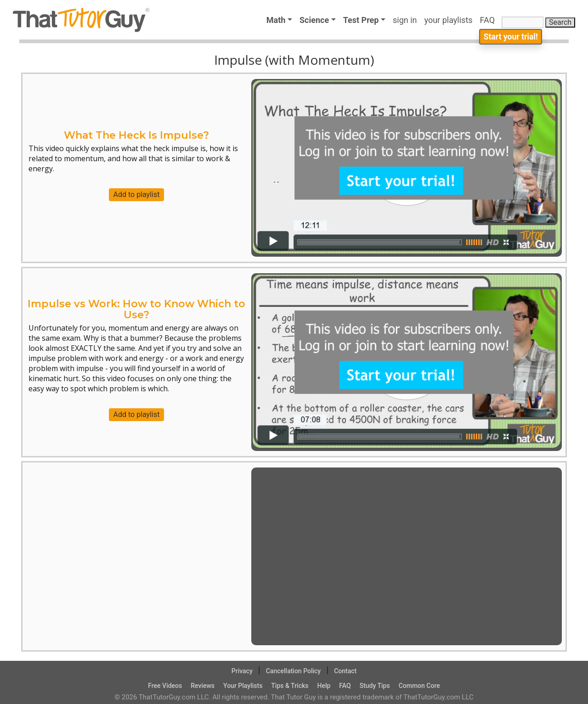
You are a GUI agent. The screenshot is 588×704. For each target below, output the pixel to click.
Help (324, 686)
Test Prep (361, 20)
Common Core (419, 686)
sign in (405, 20)
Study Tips (375, 686)
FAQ (489, 20)
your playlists (449, 20)
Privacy (242, 671)
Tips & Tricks (290, 686)
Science (314, 20)
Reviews (203, 686)
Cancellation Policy (294, 671)
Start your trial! (509, 40)
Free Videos (165, 686)
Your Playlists (243, 686)
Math (276, 20)
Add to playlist (137, 194)
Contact (345, 671)
